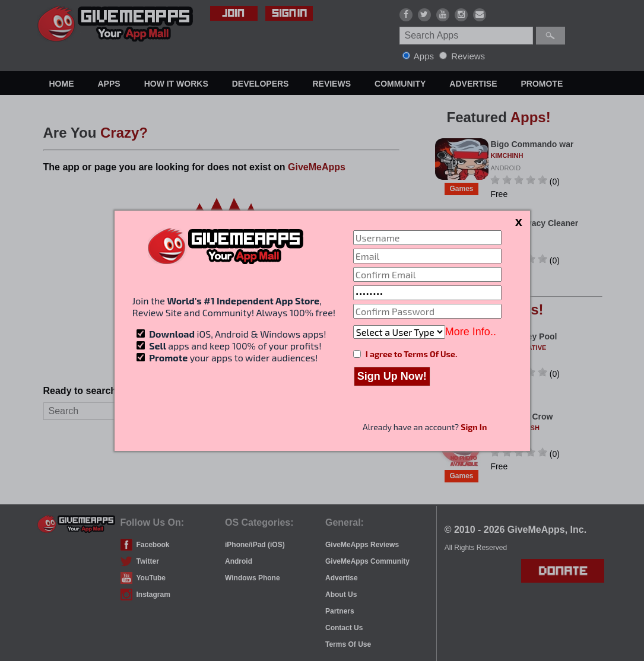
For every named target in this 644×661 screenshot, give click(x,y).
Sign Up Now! (392, 376)
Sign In (474, 427)
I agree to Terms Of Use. (411, 354)
